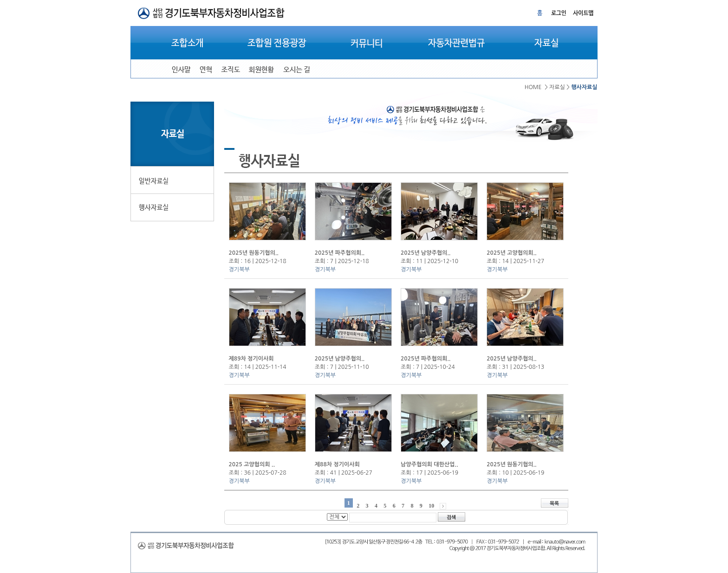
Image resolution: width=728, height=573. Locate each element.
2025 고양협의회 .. (252, 464)
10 (431, 506)
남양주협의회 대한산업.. (429, 464)
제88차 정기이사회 (337, 464)
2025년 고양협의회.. (511, 253)
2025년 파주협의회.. (340, 253)
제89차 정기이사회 (251, 359)
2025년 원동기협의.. (254, 253)
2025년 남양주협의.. (426, 253)
